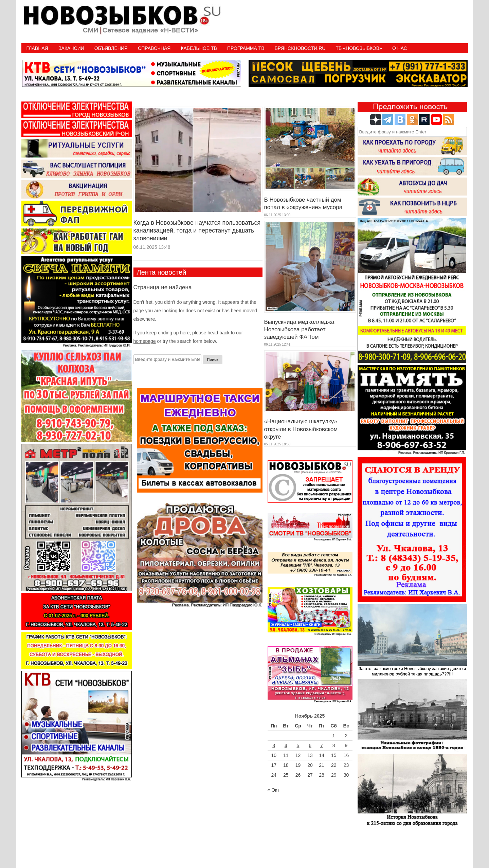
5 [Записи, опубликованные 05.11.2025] (298, 745)
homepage (145, 341)
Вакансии (71, 48)
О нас (400, 48)
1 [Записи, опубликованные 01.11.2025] (334, 736)
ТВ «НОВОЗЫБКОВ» (359, 48)
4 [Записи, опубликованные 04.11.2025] (286, 745)
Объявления (111, 48)
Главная (37, 48)
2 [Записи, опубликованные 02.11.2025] (346, 736)
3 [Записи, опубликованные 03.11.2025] (274, 745)
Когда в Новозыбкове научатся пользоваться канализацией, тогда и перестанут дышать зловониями (197, 231)
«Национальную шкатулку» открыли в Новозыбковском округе (301, 429)
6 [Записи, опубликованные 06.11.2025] (310, 745)
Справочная (154, 48)
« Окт (274, 790)
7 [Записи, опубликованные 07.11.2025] (322, 745)
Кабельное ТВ (199, 48)
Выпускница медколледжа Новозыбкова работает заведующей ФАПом (299, 329)
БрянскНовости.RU (300, 48)
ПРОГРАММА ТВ (246, 48)
